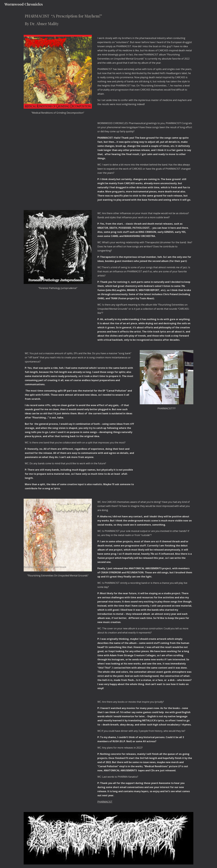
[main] (108, 20)
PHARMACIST (105, 802)
